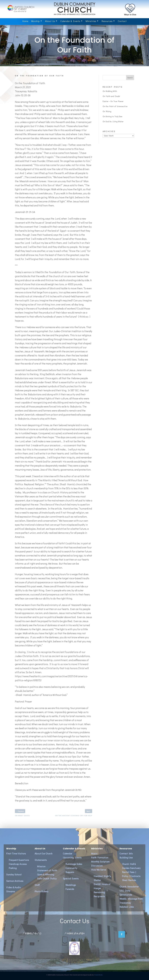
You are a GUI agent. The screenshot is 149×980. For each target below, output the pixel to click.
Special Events (71, 882)
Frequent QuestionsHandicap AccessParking (19, 868)
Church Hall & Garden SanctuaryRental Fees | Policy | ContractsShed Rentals (131, 876)
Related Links (127, 910)
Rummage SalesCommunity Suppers (74, 872)
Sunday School (14, 878)
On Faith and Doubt (111, 96)
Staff (37, 889)
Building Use (126, 861)
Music (94, 857)
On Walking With (110, 91)
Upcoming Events (72, 861)
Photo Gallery (41, 895)
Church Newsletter (129, 890)
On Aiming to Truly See (112, 116)
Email (29, 937)
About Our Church (43, 857)
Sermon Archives (15, 885)
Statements (41, 864)
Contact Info (126, 857)
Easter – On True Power (113, 101)
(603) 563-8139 (76, 937)
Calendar (68, 857)
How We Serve (99, 873)
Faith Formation (100, 861)
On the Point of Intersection (115, 106)
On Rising (107, 111)
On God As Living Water (113, 121)
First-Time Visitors (16, 857)
